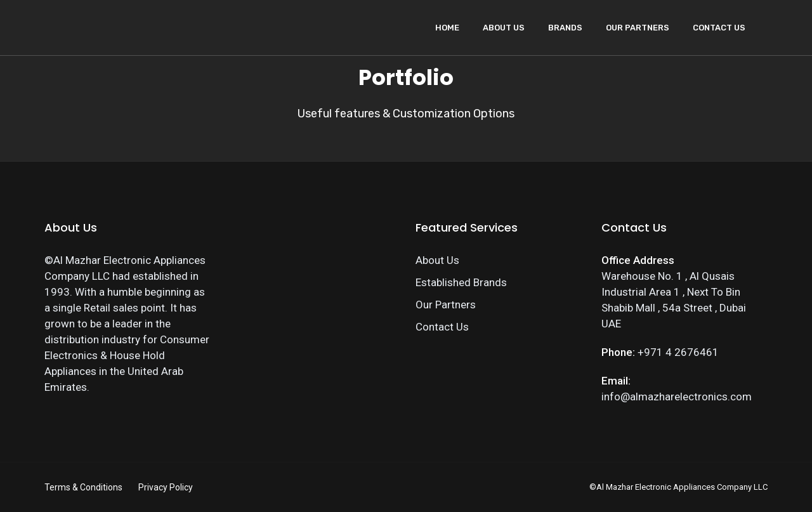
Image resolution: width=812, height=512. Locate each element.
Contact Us (719, 28)
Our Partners (638, 28)
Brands (565, 28)
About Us (504, 28)
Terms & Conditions (83, 487)
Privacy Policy (166, 487)
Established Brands (461, 282)
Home (447, 28)
